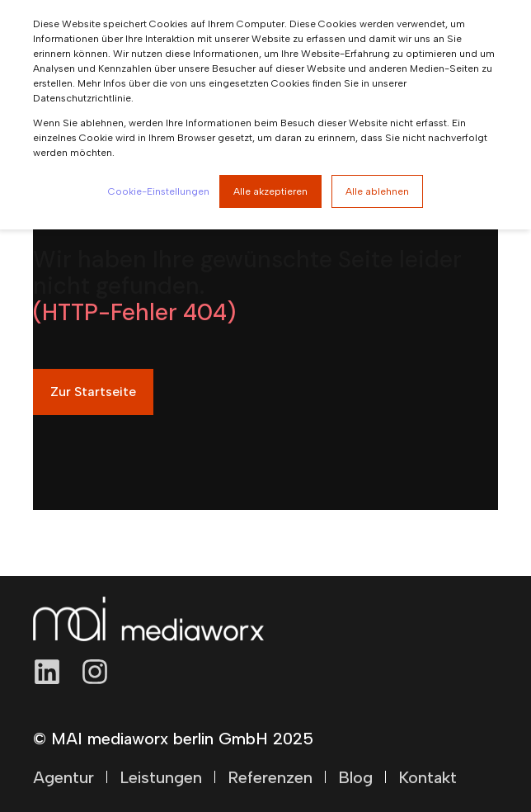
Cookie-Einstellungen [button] (159, 191)
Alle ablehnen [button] (377, 191)
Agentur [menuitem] (63, 777)
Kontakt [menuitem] (428, 777)
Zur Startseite (93, 392)
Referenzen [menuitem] (270, 777)
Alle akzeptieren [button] (270, 191)
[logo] (148, 619)
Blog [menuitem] (355, 777)
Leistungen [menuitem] (161, 777)
